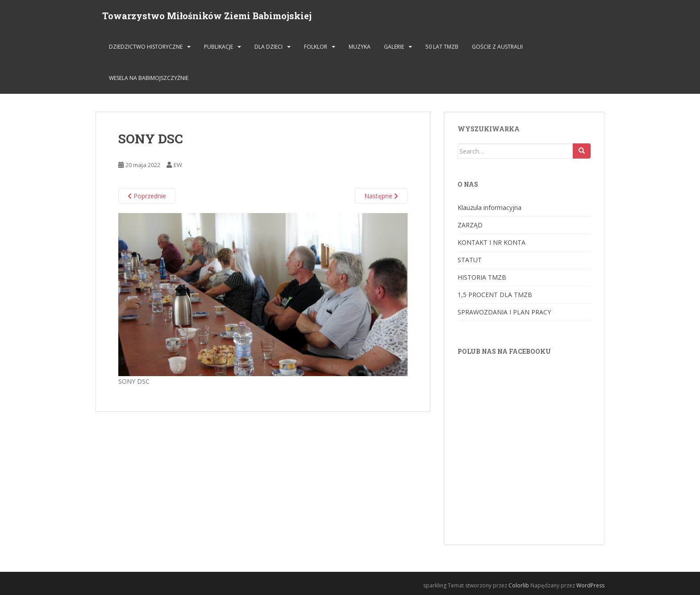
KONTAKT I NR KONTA (492, 242)
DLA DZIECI (269, 47)
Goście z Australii (497, 47)
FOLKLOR (316, 47)
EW (178, 165)
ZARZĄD (470, 225)
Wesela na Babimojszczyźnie (149, 78)
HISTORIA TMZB (482, 277)
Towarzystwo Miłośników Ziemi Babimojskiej (207, 16)
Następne (381, 196)
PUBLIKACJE (219, 47)
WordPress (590, 585)
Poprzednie (147, 196)
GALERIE (394, 47)
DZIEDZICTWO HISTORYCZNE (146, 47)
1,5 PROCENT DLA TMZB (495, 295)
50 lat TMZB (442, 47)
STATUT (470, 260)
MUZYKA (360, 47)
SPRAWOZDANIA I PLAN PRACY (504, 312)
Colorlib (519, 585)
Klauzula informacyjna (490, 207)
